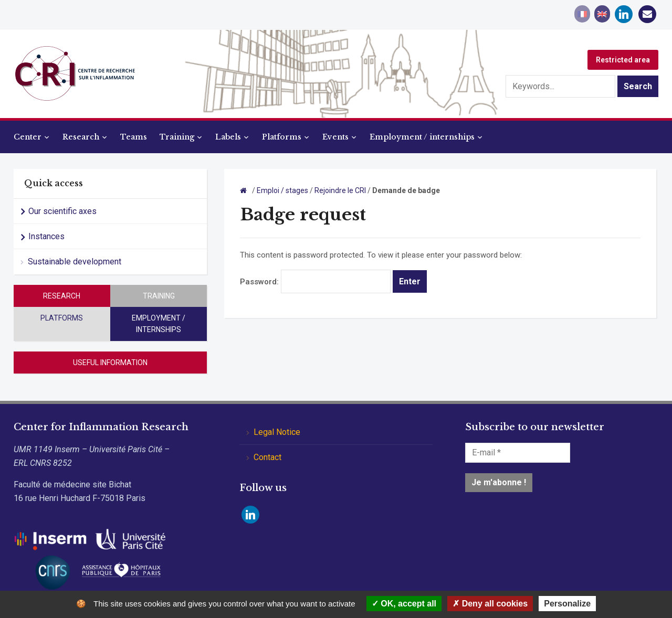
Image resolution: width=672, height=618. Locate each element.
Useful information (110, 363)
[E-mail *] (518, 453)
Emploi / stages (282, 190)
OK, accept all (404, 604)
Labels (228, 137)
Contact (267, 457)
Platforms (282, 137)
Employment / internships (422, 137)
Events (335, 137)
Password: (315, 282)
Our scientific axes (62, 211)
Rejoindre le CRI (340, 190)
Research (81, 137)
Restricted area (623, 60)
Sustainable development (75, 262)
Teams (134, 137)
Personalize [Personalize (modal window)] (567, 604)
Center (28, 137)
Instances (46, 236)
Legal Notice (277, 432)
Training (177, 137)
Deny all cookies (490, 604)
